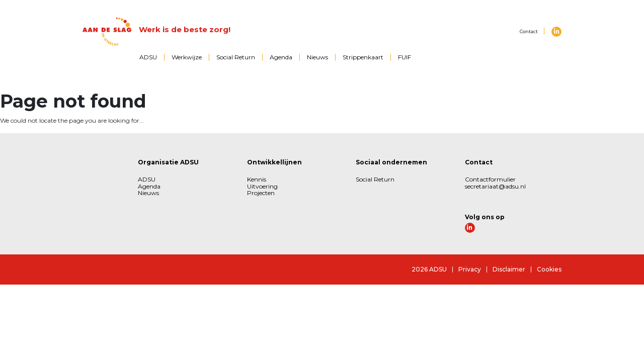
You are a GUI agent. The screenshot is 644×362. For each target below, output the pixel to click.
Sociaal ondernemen (391, 162)
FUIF (405, 57)
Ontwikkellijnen (274, 162)
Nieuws (317, 57)
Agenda (281, 57)
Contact (529, 31)
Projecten (261, 193)
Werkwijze (187, 57)
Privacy (470, 269)
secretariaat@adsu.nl (495, 186)
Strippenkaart (363, 57)
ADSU (148, 57)
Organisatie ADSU (168, 162)
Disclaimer (509, 269)
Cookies (549, 269)
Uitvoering (262, 186)
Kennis (257, 179)
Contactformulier (490, 179)
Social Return (236, 57)
